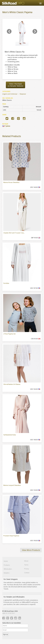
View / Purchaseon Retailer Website (15, 85)
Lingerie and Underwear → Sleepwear (14, 94)
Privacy (27, 569)
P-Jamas (6, 126)
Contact (27, 573)
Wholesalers (8, 569)
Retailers (7, 573)
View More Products (31, 550)
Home (6, 561)
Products (7, 565)
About (26, 561)
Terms (26, 565)
